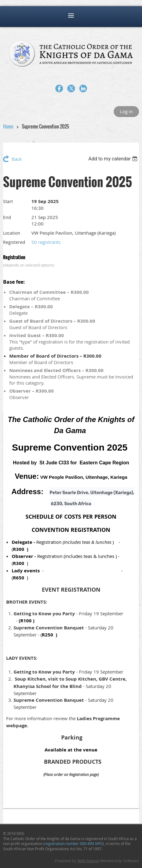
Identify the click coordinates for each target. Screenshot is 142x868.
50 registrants (46, 242)
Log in (126, 111)
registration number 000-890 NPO (74, 843)
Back (17, 159)
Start (8, 201)
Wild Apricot (88, 861)
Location (12, 233)
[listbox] (114, 159)
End (7, 217)
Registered (14, 242)
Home (8, 126)
